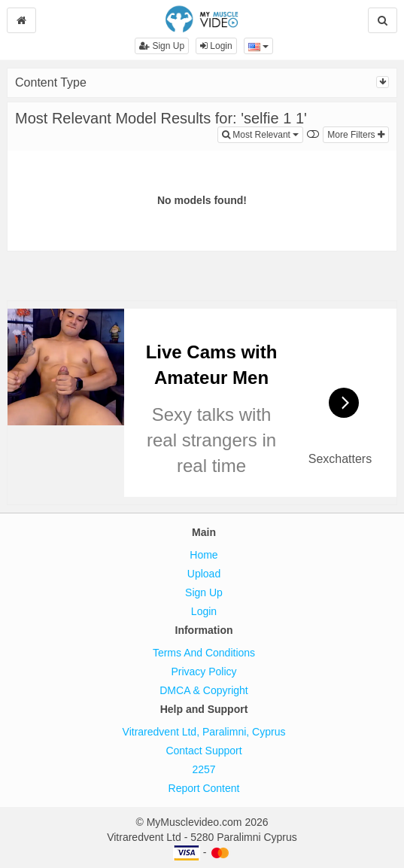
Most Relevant (263, 134)
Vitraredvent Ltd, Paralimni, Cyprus (204, 732)
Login (216, 46)
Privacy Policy (204, 672)
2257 (204, 769)
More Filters (356, 135)
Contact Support (204, 751)
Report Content (204, 788)
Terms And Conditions (204, 653)
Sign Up (162, 46)
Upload (204, 574)
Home (204, 555)
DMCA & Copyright (204, 690)
